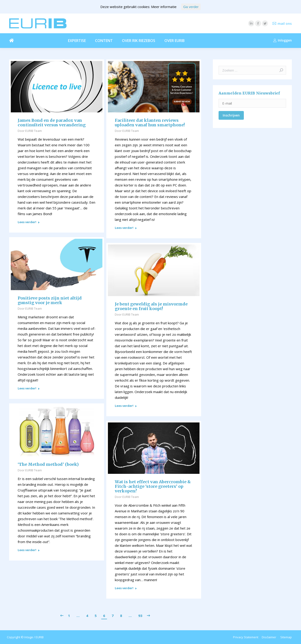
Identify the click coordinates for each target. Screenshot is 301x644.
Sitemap (286, 637)
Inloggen (282, 40)
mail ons (285, 24)
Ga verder (191, 7)
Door (30, 131)
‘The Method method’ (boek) (48, 464)
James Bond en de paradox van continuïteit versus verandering (52, 123)
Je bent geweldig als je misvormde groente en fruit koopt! (151, 306)
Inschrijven (231, 115)
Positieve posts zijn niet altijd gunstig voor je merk (50, 300)
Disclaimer (269, 637)
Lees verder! (29, 222)
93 (140, 616)
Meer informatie (164, 7)
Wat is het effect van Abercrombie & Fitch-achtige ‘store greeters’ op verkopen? (153, 486)
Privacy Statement (246, 637)
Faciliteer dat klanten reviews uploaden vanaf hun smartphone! (150, 123)
